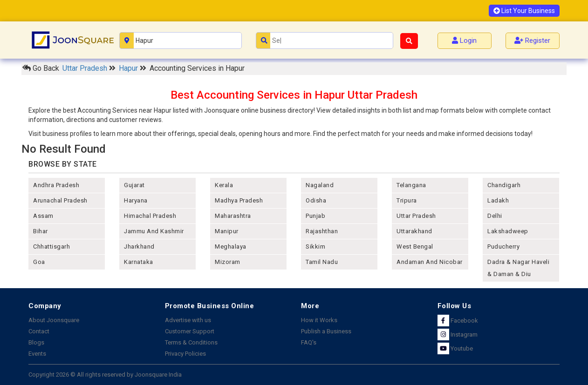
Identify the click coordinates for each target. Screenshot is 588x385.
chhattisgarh (51, 247)
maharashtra (233, 216)
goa (39, 262)
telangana (411, 185)
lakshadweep (508, 231)
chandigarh (504, 185)
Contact (39, 331)
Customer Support (190, 331)
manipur (227, 231)
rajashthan (322, 231)
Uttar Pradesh (86, 68)
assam (43, 216)
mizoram (228, 262)
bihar (41, 231)
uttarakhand (414, 231)
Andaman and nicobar (430, 262)
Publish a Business (326, 331)
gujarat (134, 185)
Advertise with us (188, 320)
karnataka (139, 262)
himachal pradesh (150, 216)
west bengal (415, 247)
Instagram (458, 334)
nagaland (320, 185)
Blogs (36, 342)
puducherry (503, 247)
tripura (407, 200)
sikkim (315, 247)
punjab (315, 216)
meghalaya (231, 247)
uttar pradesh (416, 216)
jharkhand (139, 247)
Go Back (41, 68)
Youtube (455, 348)
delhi (495, 216)
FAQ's (309, 342)
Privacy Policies (185, 354)
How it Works (319, 320)
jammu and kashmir (154, 231)
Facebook (458, 321)
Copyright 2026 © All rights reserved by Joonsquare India (105, 375)
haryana (136, 200)
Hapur (129, 68)
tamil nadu (322, 262)
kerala (224, 185)
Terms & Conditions (191, 342)
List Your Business (524, 11)
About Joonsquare (54, 320)
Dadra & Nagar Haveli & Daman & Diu (518, 268)
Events (37, 354)
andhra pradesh (56, 185)
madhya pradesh (239, 200)
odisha (316, 200)
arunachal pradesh (60, 200)
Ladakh (498, 200)
